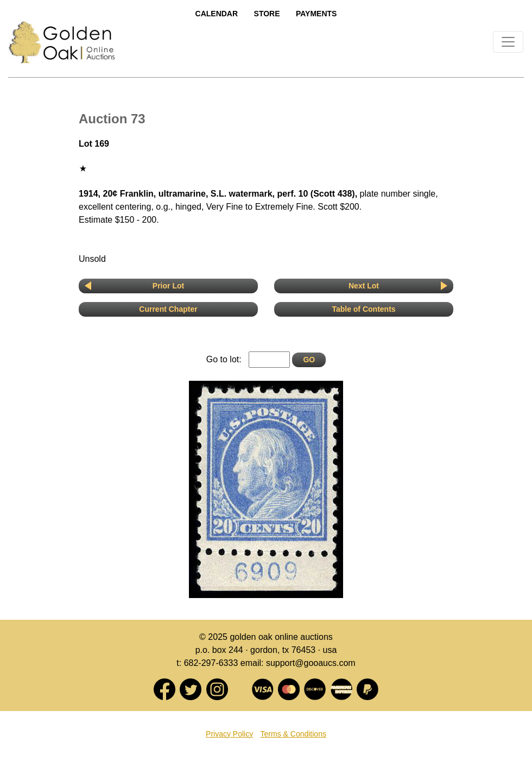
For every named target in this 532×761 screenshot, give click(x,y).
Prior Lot (168, 286)
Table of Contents (363, 309)
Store (267, 14)
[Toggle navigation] (508, 42)
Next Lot (364, 286)
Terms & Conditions (293, 734)
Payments (316, 14)
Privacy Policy (229, 734)
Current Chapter (168, 309)
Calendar (217, 14)
